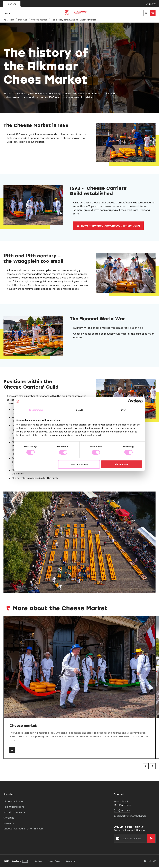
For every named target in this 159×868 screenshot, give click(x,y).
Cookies (38, 861)
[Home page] (5, 20)
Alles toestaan (122, 464)
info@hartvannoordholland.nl (130, 816)
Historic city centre (14, 813)
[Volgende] (153, 767)
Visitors (12, 4)
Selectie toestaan (79, 464)
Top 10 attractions (14, 807)
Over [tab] (123, 410)
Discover (23, 20)
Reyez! (25, 861)
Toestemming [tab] (36, 410)
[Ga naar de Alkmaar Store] (153, 13)
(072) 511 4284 (122, 811)
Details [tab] (79, 410)
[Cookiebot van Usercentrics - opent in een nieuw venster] (130, 401)
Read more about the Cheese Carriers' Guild (111, 226)
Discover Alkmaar (14, 802)
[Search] (146, 13)
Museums (9, 824)
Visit (12, 20)
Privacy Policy (54, 861)
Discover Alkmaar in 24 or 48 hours (23, 829)
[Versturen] (151, 839)
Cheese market (39, 20)
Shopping (9, 818)
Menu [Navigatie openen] (7, 13)
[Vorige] (146, 767)
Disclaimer (71, 861)
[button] (151, 4)
